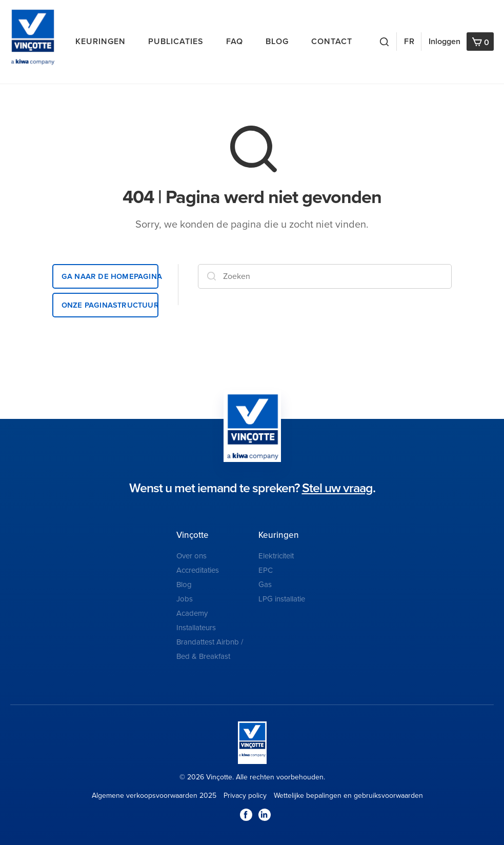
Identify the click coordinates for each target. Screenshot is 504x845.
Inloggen (445, 42)
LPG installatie (282, 599)
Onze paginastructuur (110, 305)
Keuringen (100, 42)
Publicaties (176, 42)
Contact (332, 42)
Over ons (191, 556)
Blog (277, 42)
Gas (265, 585)
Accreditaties (198, 570)
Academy (192, 613)
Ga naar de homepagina (110, 276)
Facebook (246, 815)
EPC (266, 570)
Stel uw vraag (337, 488)
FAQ (235, 42)
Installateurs (196, 628)
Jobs (185, 599)
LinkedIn (265, 815)
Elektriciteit (276, 556)
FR (409, 42)
